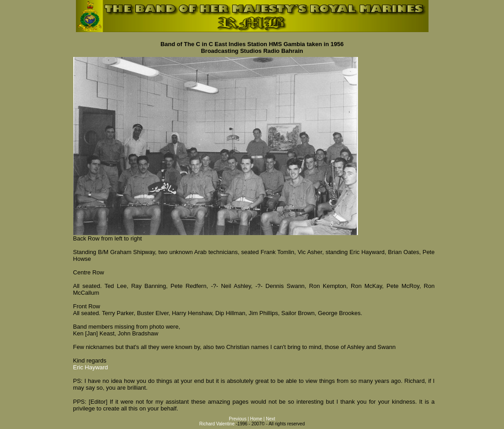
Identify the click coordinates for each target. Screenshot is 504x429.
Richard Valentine (217, 424)
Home (256, 419)
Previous (238, 419)
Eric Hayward (91, 367)
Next (271, 419)
